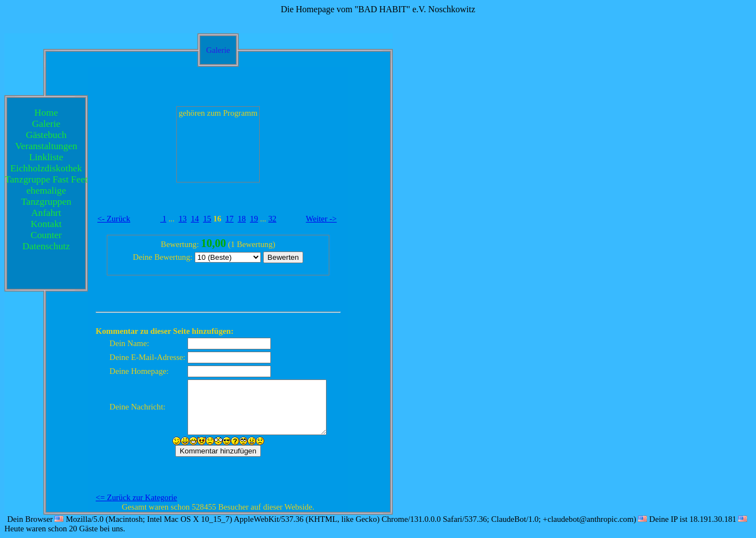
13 (183, 219)
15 (207, 219)
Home (46, 113)
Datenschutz (46, 246)
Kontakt (46, 224)
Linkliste (46, 157)
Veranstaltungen (46, 146)
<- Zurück (114, 219)
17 (229, 219)
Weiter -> (322, 219)
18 (242, 219)
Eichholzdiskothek (46, 168)
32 (272, 219)
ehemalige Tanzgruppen (46, 196)
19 (254, 219)
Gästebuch (46, 135)
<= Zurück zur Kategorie (136, 497)
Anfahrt (46, 213)
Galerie (46, 124)
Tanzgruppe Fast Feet (46, 179)
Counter (46, 235)
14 (195, 219)
